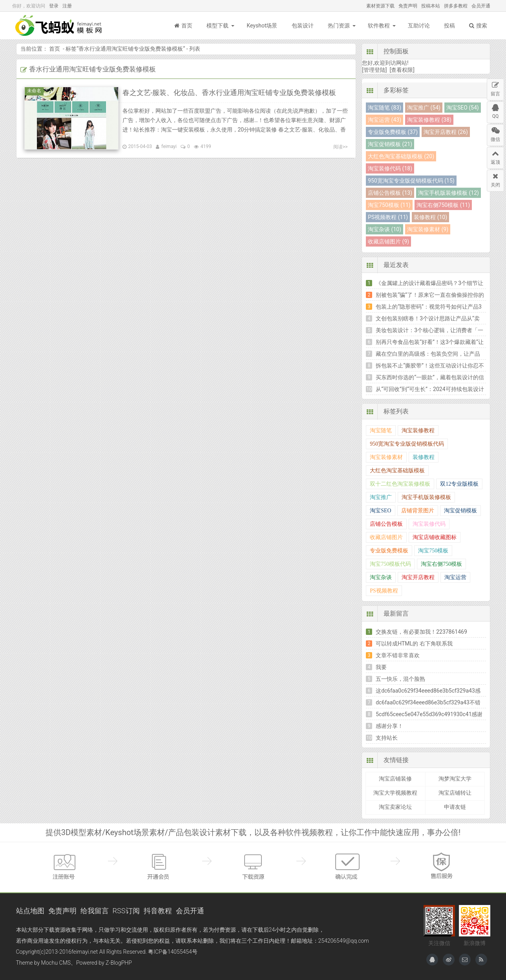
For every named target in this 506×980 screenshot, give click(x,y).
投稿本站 (431, 6)
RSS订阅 (126, 911)
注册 (67, 6)
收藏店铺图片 (386, 537)
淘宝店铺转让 (455, 793)
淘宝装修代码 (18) (390, 168)
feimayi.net (85, 952)
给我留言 (95, 911)
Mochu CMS (56, 963)
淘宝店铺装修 (395, 779)
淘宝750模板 (433, 551)
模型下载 (217, 26)
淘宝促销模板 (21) (390, 144)
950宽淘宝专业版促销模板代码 (407, 444)
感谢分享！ (389, 726)
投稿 (449, 26)
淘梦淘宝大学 (455, 779)
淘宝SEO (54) (463, 108)
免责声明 (408, 6)
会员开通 (481, 6)
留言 (495, 88)
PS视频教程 (384, 591)
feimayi (169, 146)
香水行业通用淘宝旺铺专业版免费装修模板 (131, 49)
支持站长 (387, 738)
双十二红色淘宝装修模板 (400, 484)
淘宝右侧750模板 (441, 564)
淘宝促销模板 (460, 511)
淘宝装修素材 (386, 457)
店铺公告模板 (386, 524)
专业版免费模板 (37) (393, 132)
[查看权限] (402, 70)
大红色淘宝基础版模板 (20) (401, 156)
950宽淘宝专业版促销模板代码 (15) (411, 181)
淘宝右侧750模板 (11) (443, 205)
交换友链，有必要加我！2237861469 (421, 632)
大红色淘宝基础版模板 (397, 471)
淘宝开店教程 (418, 577)
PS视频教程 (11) (388, 217)
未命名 (35, 91)
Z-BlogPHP (119, 963)
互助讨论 (419, 26)
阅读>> (341, 147)
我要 (381, 667)
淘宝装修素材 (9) (428, 229)
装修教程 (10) (430, 217)
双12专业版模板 (459, 484)
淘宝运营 (455, 577)
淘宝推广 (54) (424, 108)
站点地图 (30, 911)
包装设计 (303, 26)
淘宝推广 (381, 497)
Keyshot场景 (262, 26)
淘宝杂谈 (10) (385, 229)
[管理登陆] (374, 70)
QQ (495, 110)
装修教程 (424, 457)
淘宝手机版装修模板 (426, 497)
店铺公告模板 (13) (390, 193)
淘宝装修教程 (418, 431)
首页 (183, 26)
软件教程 (379, 26)
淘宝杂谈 (381, 577)
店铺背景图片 (418, 511)
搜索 (478, 26)
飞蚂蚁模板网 (59, 26)
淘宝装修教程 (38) (429, 120)
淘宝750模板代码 (390, 564)
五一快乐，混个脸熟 (400, 679)
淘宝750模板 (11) (389, 205)
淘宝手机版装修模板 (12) (448, 193)
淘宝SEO (380, 511)
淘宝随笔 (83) (385, 108)
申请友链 (455, 807)
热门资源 (339, 26)
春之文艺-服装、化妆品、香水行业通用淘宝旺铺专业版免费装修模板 (229, 92)
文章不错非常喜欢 (398, 655)
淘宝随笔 (381, 431)
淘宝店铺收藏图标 (435, 537)
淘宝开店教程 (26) (446, 132)
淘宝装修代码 (429, 524)
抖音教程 (158, 911)
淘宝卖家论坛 (395, 807)
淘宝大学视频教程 (395, 793)
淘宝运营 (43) (385, 120)
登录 (54, 6)
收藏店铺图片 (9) (388, 241)
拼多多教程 (456, 6)
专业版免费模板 (389, 551)
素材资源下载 (380, 6)
